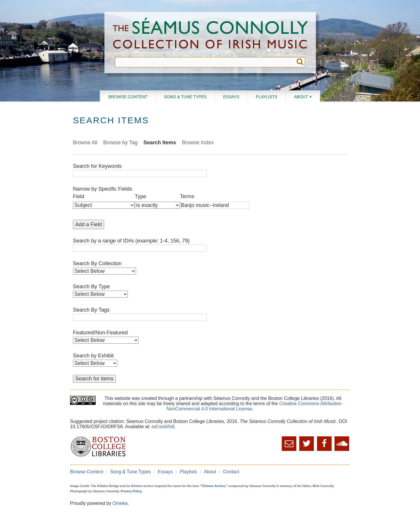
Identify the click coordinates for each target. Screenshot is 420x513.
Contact (231, 472)
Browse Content (128, 97)
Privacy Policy (131, 491)
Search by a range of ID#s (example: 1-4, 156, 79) (131, 241)
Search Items (160, 143)
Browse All (85, 143)
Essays (231, 97)
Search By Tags (91, 310)
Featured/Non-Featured (100, 333)
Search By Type (91, 287)
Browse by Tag (120, 143)
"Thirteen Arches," (214, 486)
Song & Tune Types (185, 97)
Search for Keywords (97, 166)
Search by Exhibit (93, 356)
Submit (300, 62)
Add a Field (89, 224)
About (301, 97)
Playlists (267, 97)
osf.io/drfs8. (164, 427)
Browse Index (198, 143)
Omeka (120, 503)
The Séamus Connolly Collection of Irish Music (210, 35)
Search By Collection (97, 263)
